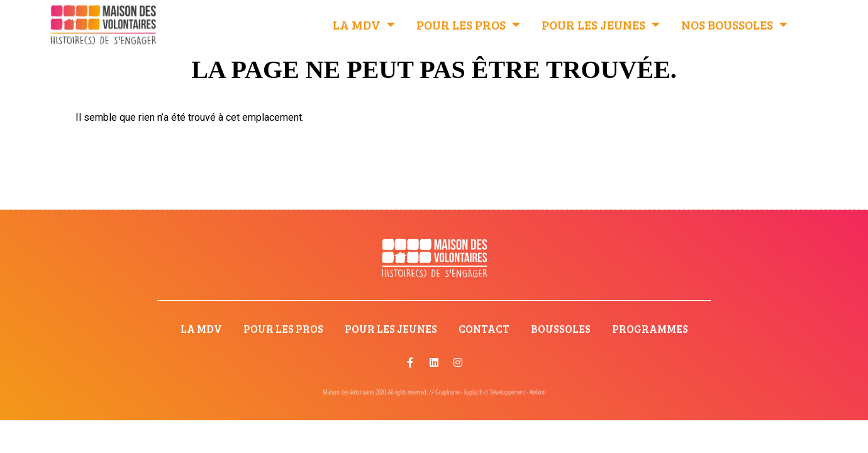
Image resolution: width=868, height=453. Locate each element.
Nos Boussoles (734, 25)
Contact (484, 329)
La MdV (364, 25)
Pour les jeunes (601, 25)
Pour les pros (468, 25)
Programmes (650, 329)
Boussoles (561, 329)
